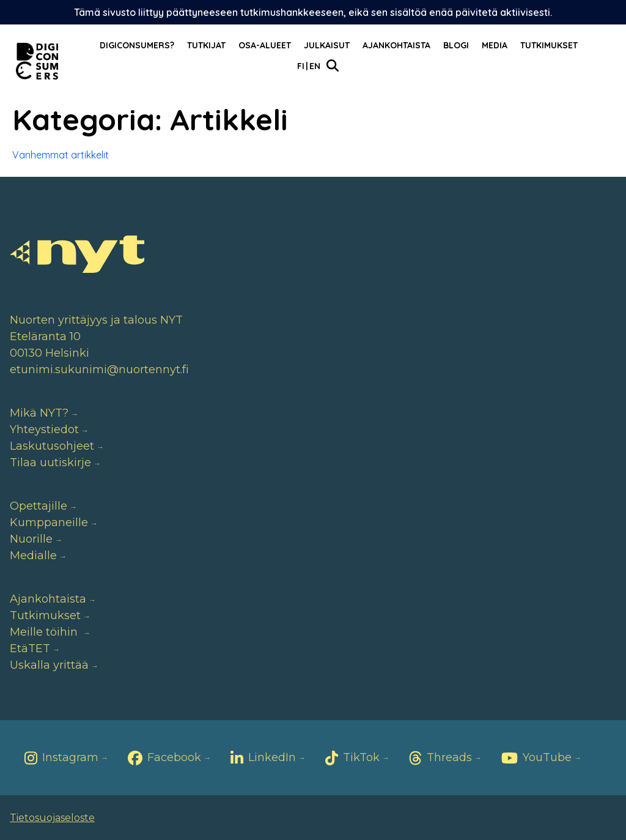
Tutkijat (206, 45)
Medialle (33, 556)
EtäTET (30, 649)
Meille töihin (45, 632)
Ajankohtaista (396, 45)
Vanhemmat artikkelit (61, 155)
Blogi (456, 45)
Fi (301, 66)
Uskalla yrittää (49, 665)
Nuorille (31, 539)
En (315, 66)
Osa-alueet (265, 45)
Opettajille (39, 506)
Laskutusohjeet (52, 446)
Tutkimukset (549, 45)
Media (495, 45)
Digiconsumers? (137, 45)
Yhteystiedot (44, 429)
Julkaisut (327, 45)
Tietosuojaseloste (52, 818)
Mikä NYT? (39, 413)
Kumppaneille (49, 522)
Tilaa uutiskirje (50, 463)
